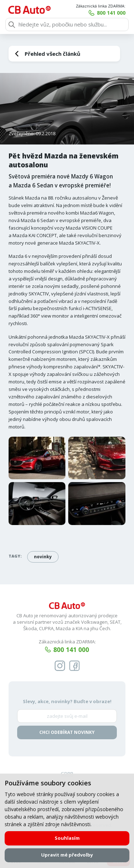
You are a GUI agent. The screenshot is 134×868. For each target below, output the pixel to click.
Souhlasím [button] (67, 838)
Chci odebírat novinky (67, 732)
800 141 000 (111, 13)
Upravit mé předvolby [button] (67, 855)
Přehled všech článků (53, 54)
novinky (43, 557)
